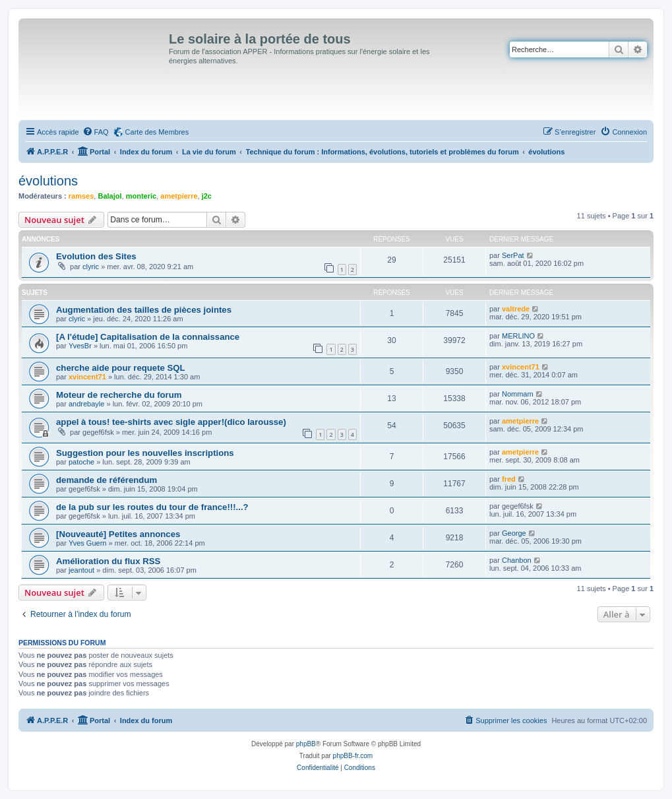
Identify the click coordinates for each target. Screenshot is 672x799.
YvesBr (80, 346)
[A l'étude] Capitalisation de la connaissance (148, 337)
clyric (91, 267)
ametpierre (179, 196)
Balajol (109, 196)
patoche (81, 462)
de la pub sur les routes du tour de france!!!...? (152, 507)
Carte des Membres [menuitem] (157, 132)
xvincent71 (87, 377)
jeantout (81, 570)
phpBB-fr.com (353, 756)
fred (509, 479)
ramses (81, 196)
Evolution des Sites (96, 256)
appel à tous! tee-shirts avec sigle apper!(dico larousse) (171, 422)
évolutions (48, 181)
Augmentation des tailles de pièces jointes (144, 310)
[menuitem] (96, 132)
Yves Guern (87, 543)
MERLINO (518, 336)
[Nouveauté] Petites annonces (118, 534)
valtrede (516, 309)
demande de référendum (107, 480)
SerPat (513, 255)
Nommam (518, 394)
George (514, 533)
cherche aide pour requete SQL (121, 368)
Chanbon (517, 560)
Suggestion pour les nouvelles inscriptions (145, 453)
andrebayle (86, 404)
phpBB (306, 744)
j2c (207, 196)
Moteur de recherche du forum (119, 395)
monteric (141, 196)
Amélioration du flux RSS (108, 561)
